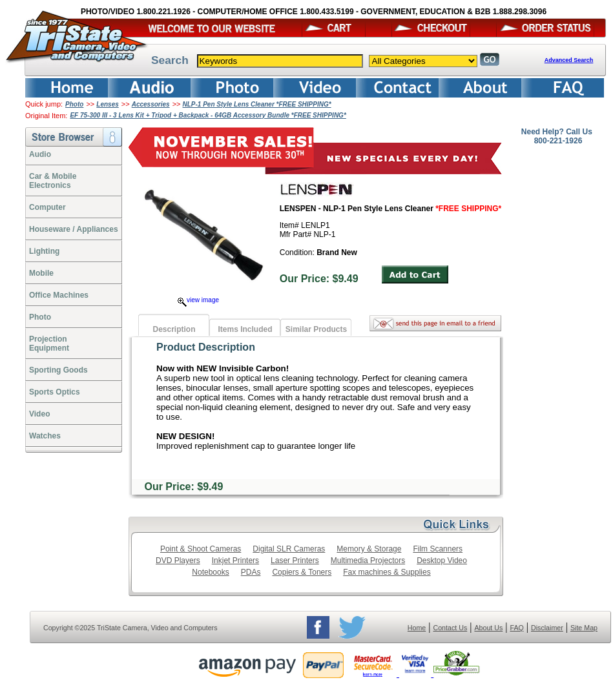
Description (174, 329)
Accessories (151, 104)
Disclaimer (547, 628)
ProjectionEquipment (49, 344)
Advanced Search (569, 60)
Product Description (206, 347)
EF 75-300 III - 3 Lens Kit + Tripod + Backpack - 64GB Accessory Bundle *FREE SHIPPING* (208, 115)
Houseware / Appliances (74, 229)
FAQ (516, 628)
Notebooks (210, 572)
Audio (40, 154)
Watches (45, 436)
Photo (74, 104)
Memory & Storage (369, 549)
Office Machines (59, 295)
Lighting (44, 251)
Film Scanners (438, 549)
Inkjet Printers (235, 561)
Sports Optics (55, 392)
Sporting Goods (58, 370)
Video (39, 414)
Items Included (245, 329)
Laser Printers (295, 561)
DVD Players (178, 561)
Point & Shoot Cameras (201, 549)
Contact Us (451, 628)
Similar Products (316, 329)
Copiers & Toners (302, 572)
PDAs (251, 572)
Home (417, 628)
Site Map (584, 628)
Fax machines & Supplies (387, 572)
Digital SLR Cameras (289, 549)
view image (198, 300)
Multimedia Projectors (368, 561)
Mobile (41, 273)
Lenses (107, 104)
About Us (488, 628)
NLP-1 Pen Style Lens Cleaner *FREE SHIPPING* (257, 104)
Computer (47, 207)
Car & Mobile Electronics (53, 181)
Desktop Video (442, 561)
